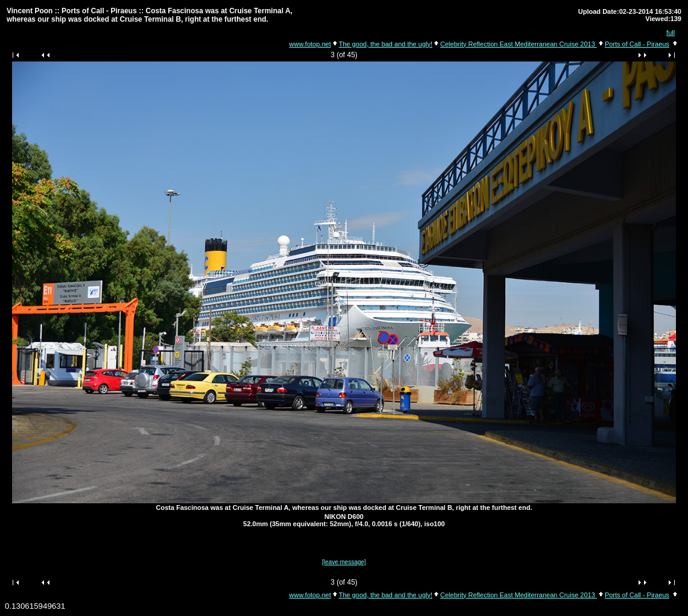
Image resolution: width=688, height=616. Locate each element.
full (671, 33)
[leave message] (344, 562)
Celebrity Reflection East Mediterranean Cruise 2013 (519, 44)
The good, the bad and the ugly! (386, 44)
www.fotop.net (310, 44)
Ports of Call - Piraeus (637, 44)
